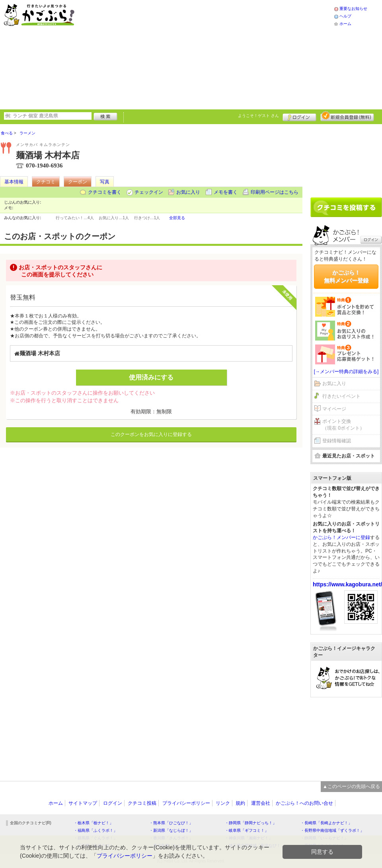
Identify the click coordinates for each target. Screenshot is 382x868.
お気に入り (188, 192)
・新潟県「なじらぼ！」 (171, 830)
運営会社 (261, 803)
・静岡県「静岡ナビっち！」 (251, 823)
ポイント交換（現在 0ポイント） (343, 425)
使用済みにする (151, 377)
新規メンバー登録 (347, 116)
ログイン (299, 116)
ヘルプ (345, 16)
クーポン (78, 182)
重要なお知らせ (353, 9)
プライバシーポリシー (186, 803)
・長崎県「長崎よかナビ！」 (326, 823)
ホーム (345, 24)
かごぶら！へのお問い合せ (304, 803)
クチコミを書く (105, 192)
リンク (223, 803)
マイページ (334, 409)
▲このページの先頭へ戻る (351, 786)
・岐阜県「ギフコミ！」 (247, 830)
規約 (240, 803)
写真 (105, 182)
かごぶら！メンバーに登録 (341, 537)
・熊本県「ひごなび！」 (171, 823)
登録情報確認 (337, 441)
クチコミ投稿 (142, 803)
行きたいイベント (341, 396)
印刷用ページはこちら (275, 192)
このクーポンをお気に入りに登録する (151, 434)
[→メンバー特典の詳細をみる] (346, 372)
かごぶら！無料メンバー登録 (346, 276)
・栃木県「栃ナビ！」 (94, 823)
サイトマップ (83, 803)
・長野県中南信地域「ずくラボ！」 (332, 830)
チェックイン (149, 192)
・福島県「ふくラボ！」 (95, 830)
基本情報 (14, 182)
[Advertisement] (171, 54)
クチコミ (46, 182)
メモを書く (226, 192)
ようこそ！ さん (258, 116)
